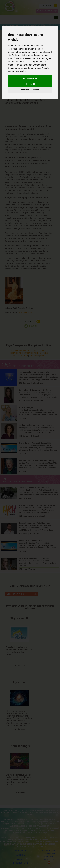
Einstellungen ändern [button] (30, 90)
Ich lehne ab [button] (30, 84)
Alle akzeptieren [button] (30, 78)
